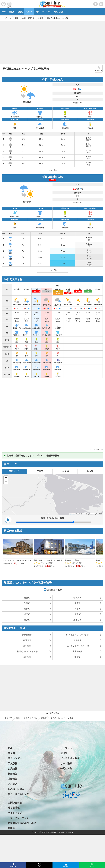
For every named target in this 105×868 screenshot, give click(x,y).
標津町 (27, 598)
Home (4, 12)
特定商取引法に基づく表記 (22, 823)
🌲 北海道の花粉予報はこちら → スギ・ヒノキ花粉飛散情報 (31, 456)
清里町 (78, 614)
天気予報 (29, 12)
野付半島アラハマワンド (78, 635)
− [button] (6, 482)
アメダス (13, 784)
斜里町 (27, 614)
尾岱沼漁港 (27, 635)
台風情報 (13, 769)
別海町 (27, 603)
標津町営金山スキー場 (27, 651)
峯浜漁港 (27, 657)
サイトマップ (15, 813)
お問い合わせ (59, 12)
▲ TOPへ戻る (52, 713)
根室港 (78, 657)
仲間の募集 (66, 769)
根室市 (78, 603)
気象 (37, 12)
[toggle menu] (101, 3)
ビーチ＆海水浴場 (70, 758)
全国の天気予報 (30, 718)
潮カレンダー (15, 758)
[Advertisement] (52, 42)
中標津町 (78, 598)
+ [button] (6, 478)
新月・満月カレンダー (20, 794)
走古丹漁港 (78, 651)
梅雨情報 (13, 774)
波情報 (20, 12)
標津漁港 (27, 640)
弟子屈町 (78, 620)
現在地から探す (54, 590)
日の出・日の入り (17, 789)
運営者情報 (14, 808)
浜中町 (78, 609)
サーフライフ (6, 718)
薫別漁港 (27, 646)
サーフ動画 (66, 764)
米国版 (11, 828)
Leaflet (72, 514)
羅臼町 (27, 609)
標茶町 (27, 620)
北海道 (44, 718)
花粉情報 (13, 779)
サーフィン (46, 12)
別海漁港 (78, 640)
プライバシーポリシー (20, 818)
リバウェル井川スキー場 (78, 646)
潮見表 (12, 12)
